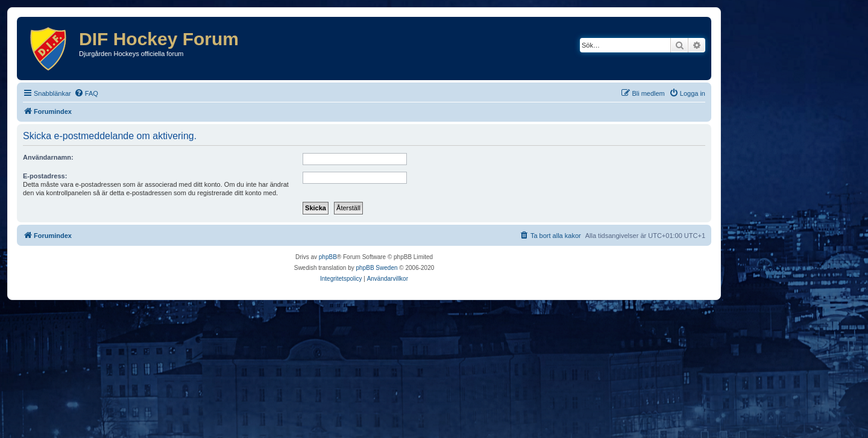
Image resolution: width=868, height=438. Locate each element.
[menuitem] (86, 93)
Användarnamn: (48, 157)
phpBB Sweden (377, 268)
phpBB (328, 257)
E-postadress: (45, 176)
